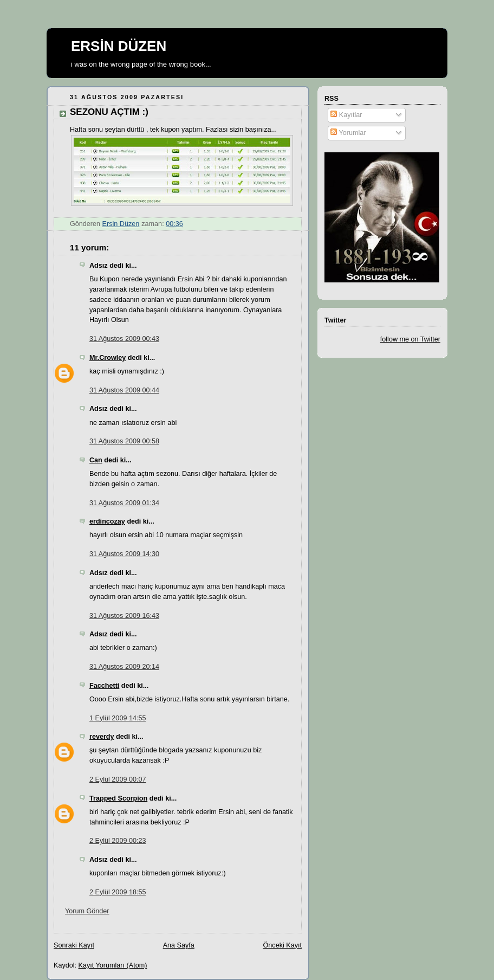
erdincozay (107, 521)
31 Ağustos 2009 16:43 (124, 616)
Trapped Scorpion (118, 798)
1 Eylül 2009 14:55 (118, 718)
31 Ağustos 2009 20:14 (124, 667)
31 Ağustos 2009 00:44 (124, 390)
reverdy (102, 737)
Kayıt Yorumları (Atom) (113, 965)
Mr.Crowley (108, 358)
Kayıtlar (346, 115)
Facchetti (104, 686)
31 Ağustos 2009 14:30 (124, 554)
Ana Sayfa (179, 945)
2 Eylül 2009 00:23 (118, 841)
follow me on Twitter (410, 339)
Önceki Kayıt (282, 945)
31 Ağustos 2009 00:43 (124, 339)
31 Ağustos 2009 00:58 (124, 441)
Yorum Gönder (87, 911)
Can (96, 460)
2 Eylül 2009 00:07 (118, 779)
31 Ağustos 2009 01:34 (124, 503)
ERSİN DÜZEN (119, 46)
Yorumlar (348, 133)
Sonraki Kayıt (74, 945)
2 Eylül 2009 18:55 (118, 892)
